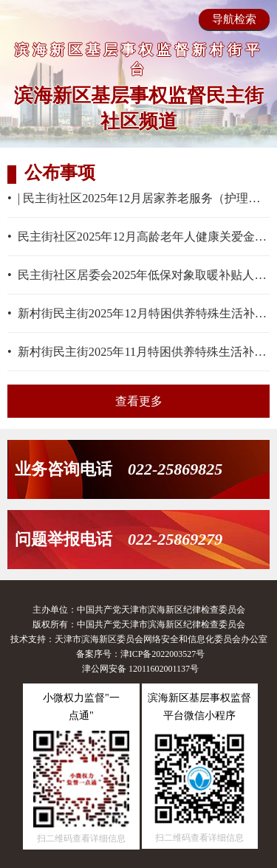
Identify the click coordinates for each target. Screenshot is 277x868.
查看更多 (139, 401)
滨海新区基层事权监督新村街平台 (139, 59)
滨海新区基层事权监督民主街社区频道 (139, 108)
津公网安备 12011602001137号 (140, 669)
